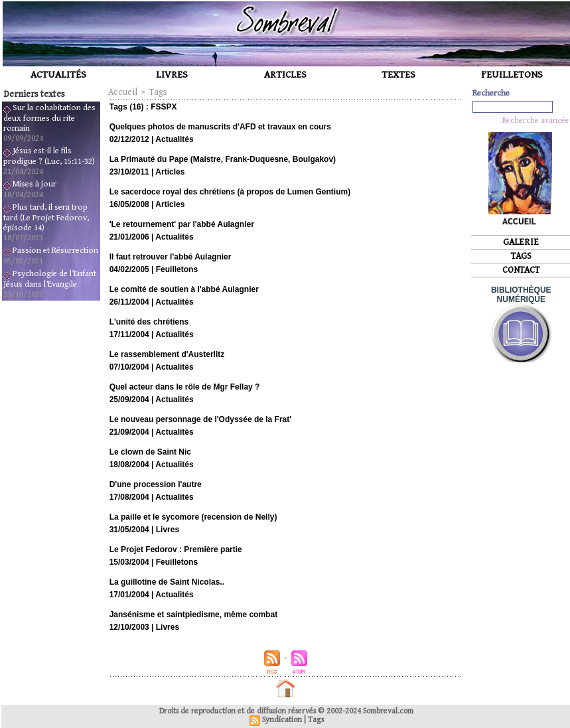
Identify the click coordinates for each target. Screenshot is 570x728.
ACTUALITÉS (58, 75)
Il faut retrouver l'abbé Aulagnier (171, 257)
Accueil (123, 92)
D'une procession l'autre (156, 484)
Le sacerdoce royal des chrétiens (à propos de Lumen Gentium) (230, 192)
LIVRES (172, 75)
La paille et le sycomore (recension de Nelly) (193, 517)
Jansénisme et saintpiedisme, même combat (193, 615)
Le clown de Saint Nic (150, 452)
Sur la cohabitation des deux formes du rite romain (49, 118)
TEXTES (398, 75)
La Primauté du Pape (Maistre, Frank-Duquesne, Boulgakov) (223, 159)
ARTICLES (285, 75)
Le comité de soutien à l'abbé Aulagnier (184, 289)
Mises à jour (35, 184)
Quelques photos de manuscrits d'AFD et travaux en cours (220, 127)
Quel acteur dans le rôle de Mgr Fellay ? (185, 387)
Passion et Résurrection (55, 251)
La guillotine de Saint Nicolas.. (167, 582)
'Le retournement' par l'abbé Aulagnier (182, 224)
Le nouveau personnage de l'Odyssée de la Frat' (200, 419)
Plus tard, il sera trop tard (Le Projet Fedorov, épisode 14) (46, 218)
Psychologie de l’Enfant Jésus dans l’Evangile (50, 279)
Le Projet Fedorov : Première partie (176, 549)
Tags (158, 92)
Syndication (282, 720)
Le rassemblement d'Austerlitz (167, 354)
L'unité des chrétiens (149, 322)
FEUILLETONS (512, 75)
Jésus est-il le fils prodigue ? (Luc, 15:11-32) (49, 156)
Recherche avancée (536, 120)
